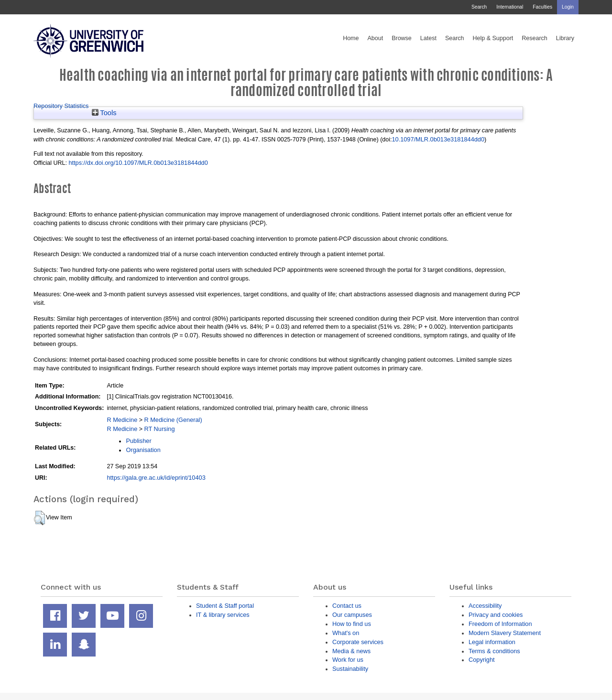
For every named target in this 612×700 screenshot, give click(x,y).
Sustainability (350, 669)
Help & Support (493, 38)
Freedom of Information (500, 624)
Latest (428, 38)
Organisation (143, 450)
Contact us (347, 606)
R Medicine (122, 420)
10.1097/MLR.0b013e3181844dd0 (438, 139)
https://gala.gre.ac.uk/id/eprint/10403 (156, 478)
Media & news (351, 651)
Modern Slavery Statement (505, 633)
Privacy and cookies (496, 615)
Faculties (542, 7)
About (375, 38)
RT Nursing (160, 429)
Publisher (138, 441)
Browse (402, 38)
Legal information (492, 642)
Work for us (348, 660)
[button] (39, 518)
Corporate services (358, 642)
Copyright (482, 660)
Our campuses (352, 615)
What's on (346, 633)
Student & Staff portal (225, 606)
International (510, 7)
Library (565, 38)
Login (568, 7)
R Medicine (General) (173, 420)
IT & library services (223, 615)
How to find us (352, 624)
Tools (104, 113)
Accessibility (485, 606)
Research (535, 38)
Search (479, 7)
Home (351, 38)
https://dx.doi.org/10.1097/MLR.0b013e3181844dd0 (138, 163)
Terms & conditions (494, 651)
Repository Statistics (61, 106)
